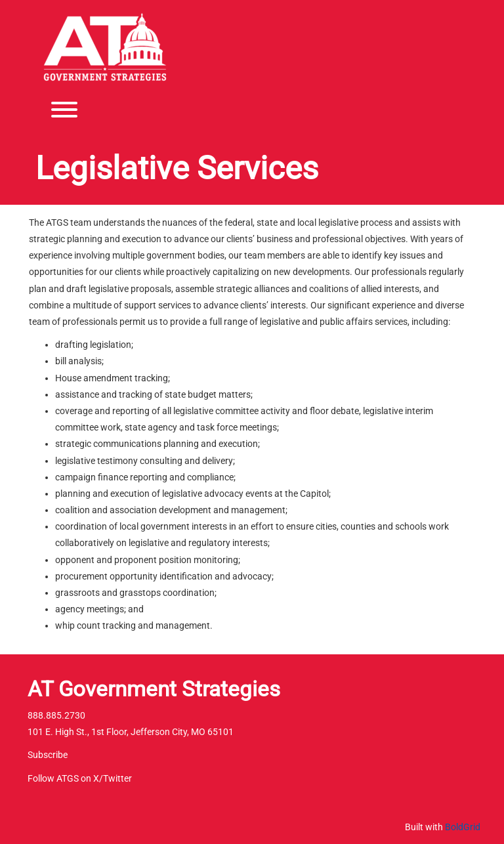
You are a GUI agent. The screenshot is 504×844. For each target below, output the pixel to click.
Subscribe (48, 755)
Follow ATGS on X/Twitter (80, 778)
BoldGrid (463, 827)
